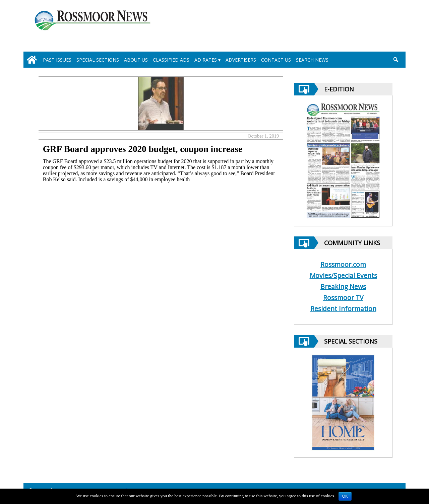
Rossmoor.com (343, 264)
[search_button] (396, 60)
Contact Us (276, 60)
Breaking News (343, 286)
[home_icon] (32, 60)
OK (345, 496)
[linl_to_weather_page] (373, 27)
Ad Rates (206, 60)
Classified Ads (171, 60)
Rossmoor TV (343, 298)
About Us (136, 60)
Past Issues (57, 60)
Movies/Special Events (343, 275)
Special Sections (98, 60)
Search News (312, 60)
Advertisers (241, 60)
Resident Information (343, 309)
